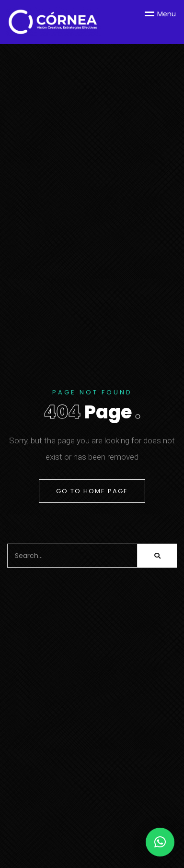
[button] (160, 842)
